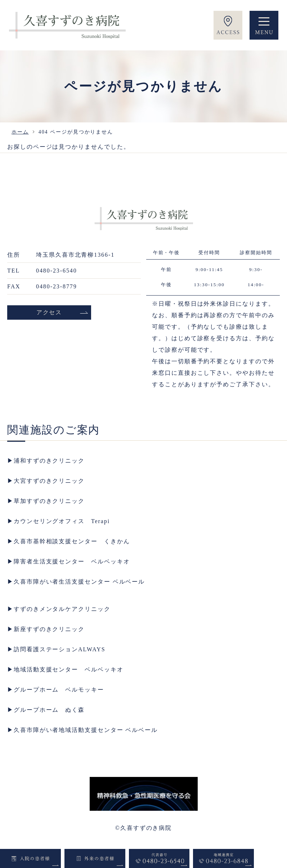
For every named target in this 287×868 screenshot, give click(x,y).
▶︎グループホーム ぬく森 (46, 710)
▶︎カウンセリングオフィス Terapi (59, 521)
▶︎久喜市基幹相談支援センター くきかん (68, 541)
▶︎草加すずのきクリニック (46, 501)
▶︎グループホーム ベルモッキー (56, 690)
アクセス (49, 312)
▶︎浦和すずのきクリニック (46, 461)
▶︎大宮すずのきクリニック (46, 481)
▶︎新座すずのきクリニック (46, 629)
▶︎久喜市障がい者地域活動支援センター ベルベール (82, 730)
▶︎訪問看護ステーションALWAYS (56, 649)
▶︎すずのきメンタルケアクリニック (59, 609)
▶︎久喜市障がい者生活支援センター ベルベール (76, 582)
